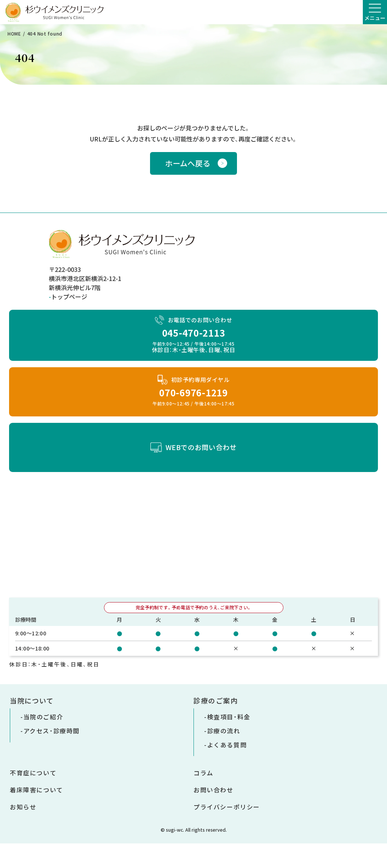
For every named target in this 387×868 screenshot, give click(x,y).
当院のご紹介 (43, 717)
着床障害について (36, 790)
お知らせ (23, 807)
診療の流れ (224, 731)
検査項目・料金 (229, 717)
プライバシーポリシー (227, 807)
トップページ (69, 297)
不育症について (33, 773)
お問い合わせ (214, 790)
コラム (204, 773)
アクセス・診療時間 (52, 731)
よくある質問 (227, 745)
